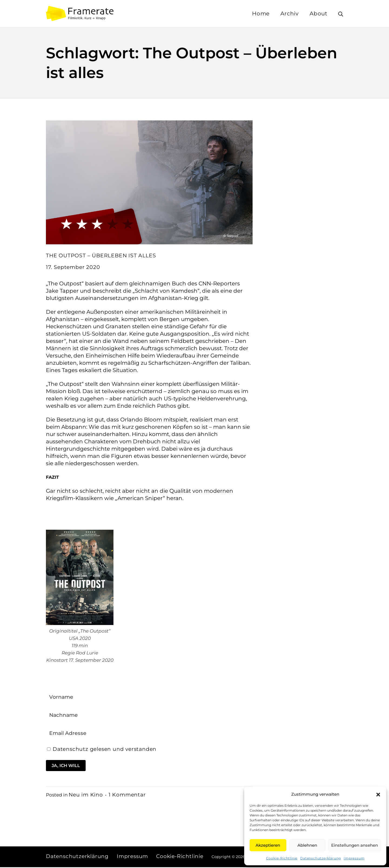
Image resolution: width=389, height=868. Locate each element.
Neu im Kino (86, 795)
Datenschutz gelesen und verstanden (108, 750)
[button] (378, 794)
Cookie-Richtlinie (282, 858)
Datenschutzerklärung (321, 858)
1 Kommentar (129, 795)
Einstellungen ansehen (355, 845)
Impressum (354, 858)
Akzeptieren (268, 845)
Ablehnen (307, 845)
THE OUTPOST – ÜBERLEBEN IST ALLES (102, 255)
